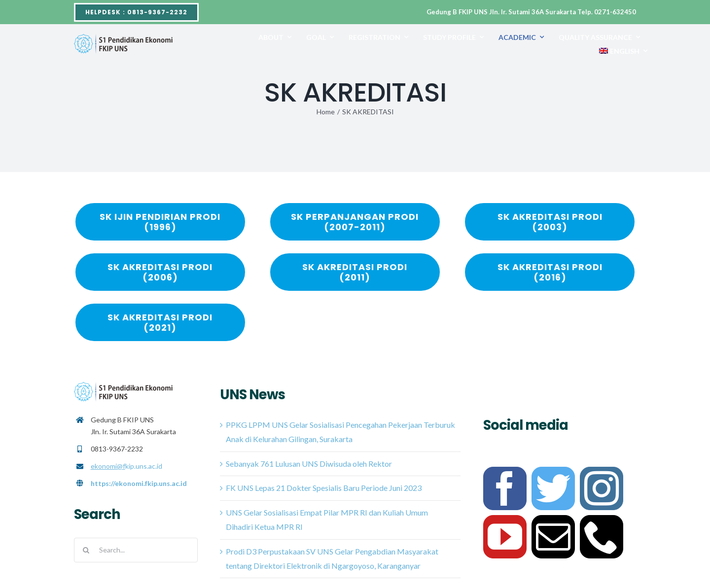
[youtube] (505, 537)
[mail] (553, 537)
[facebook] (505, 488)
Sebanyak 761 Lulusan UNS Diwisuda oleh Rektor (309, 464)
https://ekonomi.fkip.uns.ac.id (139, 483)
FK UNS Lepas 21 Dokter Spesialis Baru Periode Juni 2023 (324, 488)
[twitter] (553, 488)
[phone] (602, 537)
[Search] (86, 550)
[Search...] (136, 550)
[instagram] (602, 488)
